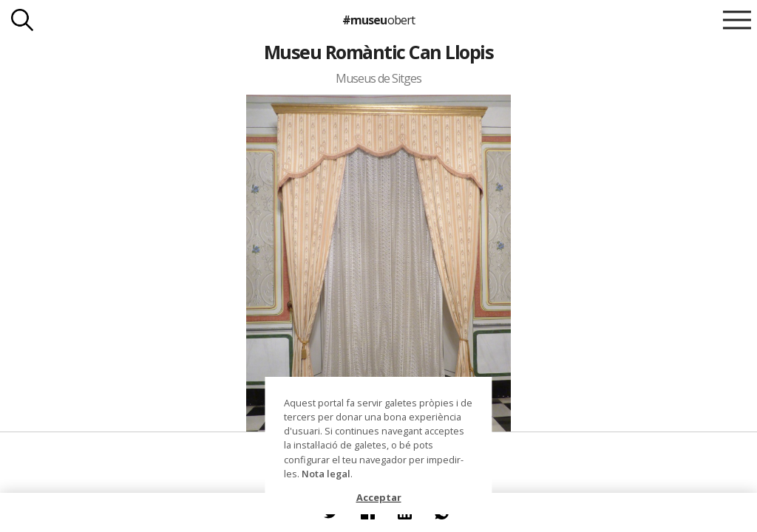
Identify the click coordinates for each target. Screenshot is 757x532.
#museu (378, 20)
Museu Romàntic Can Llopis (378, 52)
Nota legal (326, 474)
